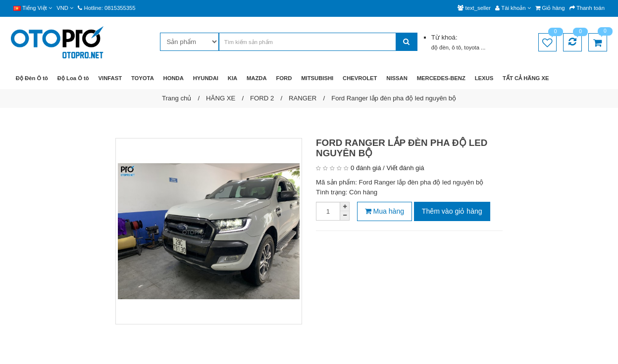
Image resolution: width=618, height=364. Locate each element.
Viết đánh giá (405, 168)
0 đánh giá (366, 168)
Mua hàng (385, 211)
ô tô (456, 47)
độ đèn (440, 47)
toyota (472, 47)
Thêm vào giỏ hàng (452, 211)
